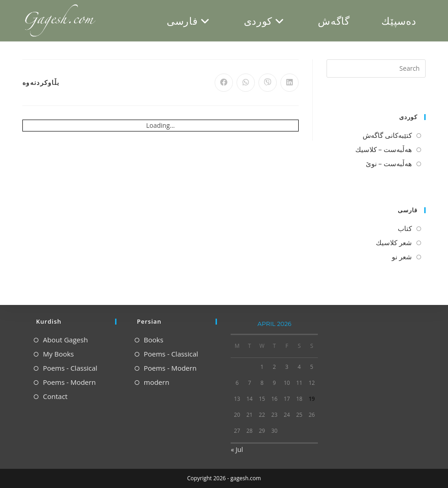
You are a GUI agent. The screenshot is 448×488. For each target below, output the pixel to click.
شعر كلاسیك (394, 242)
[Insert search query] (376, 68)
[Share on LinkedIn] (290, 83)
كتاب (405, 228)
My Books (58, 354)
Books (154, 340)
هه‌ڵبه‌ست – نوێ (389, 163)
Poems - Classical (70, 368)
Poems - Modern (69, 382)
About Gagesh (65, 340)
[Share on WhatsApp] (246, 83)
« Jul (237, 449)
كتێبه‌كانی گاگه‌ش (387, 135)
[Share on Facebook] (224, 83)
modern (157, 382)
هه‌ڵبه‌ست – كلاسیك (384, 149)
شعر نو (402, 257)
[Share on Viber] (268, 83)
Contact (55, 396)
